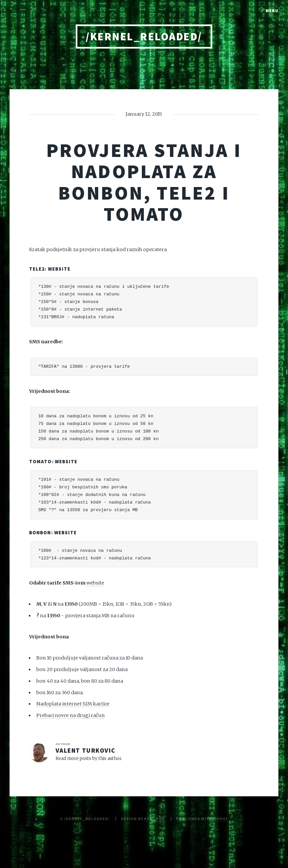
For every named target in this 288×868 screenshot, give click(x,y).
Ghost (221, 819)
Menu (272, 11)
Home (15, 73)
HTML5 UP (154, 819)
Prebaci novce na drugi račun (71, 715)
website (59, 269)
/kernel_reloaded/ (144, 37)
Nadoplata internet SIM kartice (73, 704)
